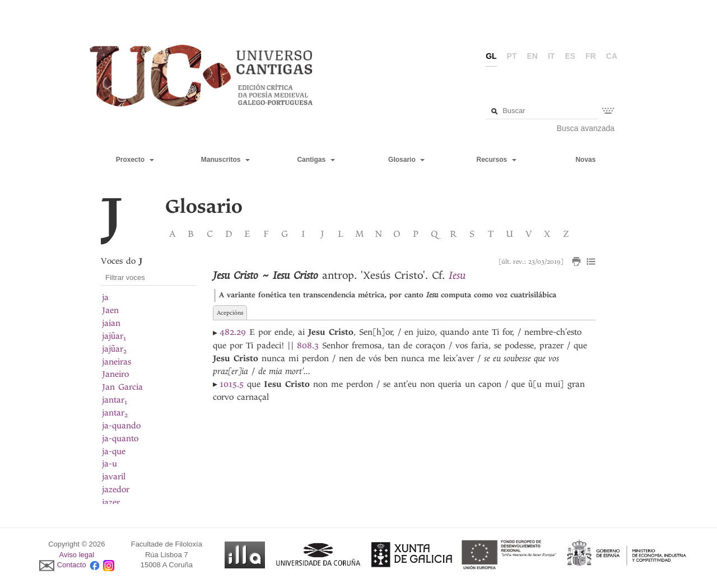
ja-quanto (120, 438)
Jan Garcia (122, 387)
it (551, 56)
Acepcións (230, 313)
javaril (114, 477)
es (570, 56)
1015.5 (232, 384)
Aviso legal (77, 555)
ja (105, 297)
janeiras (117, 362)
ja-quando (121, 426)
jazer (111, 502)
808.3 (308, 346)
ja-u (110, 464)
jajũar (114, 336)
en (532, 56)
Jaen (110, 310)
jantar (115, 400)
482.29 (233, 332)
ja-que (114, 451)
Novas (585, 160)
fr (591, 56)
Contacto (72, 565)
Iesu (457, 275)
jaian (111, 323)
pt (512, 56)
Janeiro (115, 374)
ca (612, 56)
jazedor (116, 489)
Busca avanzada (586, 128)
